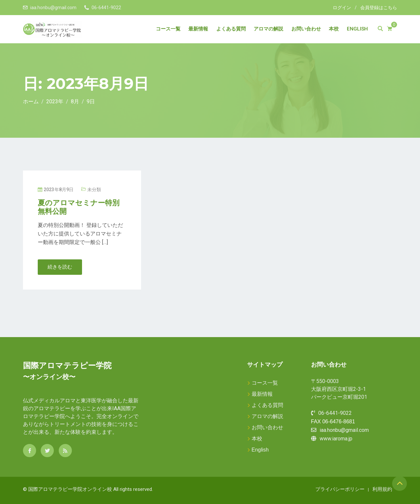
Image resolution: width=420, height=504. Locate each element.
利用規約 (382, 489)
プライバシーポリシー (340, 489)
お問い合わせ (306, 29)
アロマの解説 (268, 29)
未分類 (94, 190)
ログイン (342, 8)
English (357, 29)
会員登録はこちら (379, 8)
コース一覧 (168, 29)
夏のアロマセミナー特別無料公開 (79, 207)
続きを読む (60, 267)
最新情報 (198, 29)
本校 (334, 29)
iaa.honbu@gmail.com (53, 8)
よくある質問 (231, 29)
